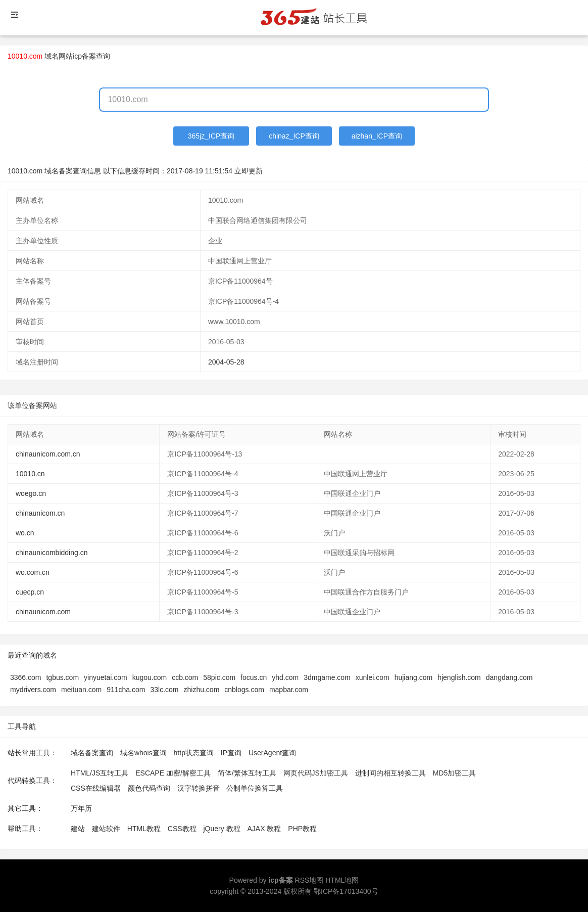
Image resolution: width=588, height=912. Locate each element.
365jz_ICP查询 (211, 136)
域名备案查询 (92, 753)
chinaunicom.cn (40, 513)
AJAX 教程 (264, 829)
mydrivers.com (33, 690)
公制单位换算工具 (255, 788)
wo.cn (25, 533)
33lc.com (164, 690)
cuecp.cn (30, 592)
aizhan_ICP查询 (377, 136)
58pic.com (219, 677)
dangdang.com (509, 677)
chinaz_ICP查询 (294, 136)
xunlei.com (373, 677)
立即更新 (249, 171)
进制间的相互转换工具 (390, 773)
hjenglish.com (459, 677)
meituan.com (81, 690)
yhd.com (285, 677)
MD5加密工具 (455, 773)
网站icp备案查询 (84, 56)
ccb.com (185, 677)
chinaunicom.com (43, 612)
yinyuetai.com (106, 677)
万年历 (81, 808)
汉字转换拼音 (199, 788)
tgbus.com (62, 677)
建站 (78, 829)
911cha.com (126, 690)
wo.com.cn (33, 572)
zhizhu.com (201, 690)
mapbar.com (289, 690)
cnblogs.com (244, 690)
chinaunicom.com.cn (48, 454)
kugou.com (150, 677)
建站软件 (106, 829)
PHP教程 (302, 829)
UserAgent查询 (272, 753)
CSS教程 (182, 829)
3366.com (26, 677)
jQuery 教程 (222, 829)
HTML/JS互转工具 (100, 773)
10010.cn (30, 474)
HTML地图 (342, 880)
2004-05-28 (226, 362)
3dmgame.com (327, 677)
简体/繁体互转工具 (247, 773)
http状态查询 (194, 753)
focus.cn (254, 677)
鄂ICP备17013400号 (346, 891)
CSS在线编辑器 (96, 788)
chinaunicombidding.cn (52, 553)
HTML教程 (144, 829)
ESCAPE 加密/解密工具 (173, 773)
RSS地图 (309, 880)
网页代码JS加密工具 (316, 773)
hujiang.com (414, 677)
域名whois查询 (143, 753)
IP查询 (231, 753)
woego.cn (31, 493)
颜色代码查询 (149, 788)
